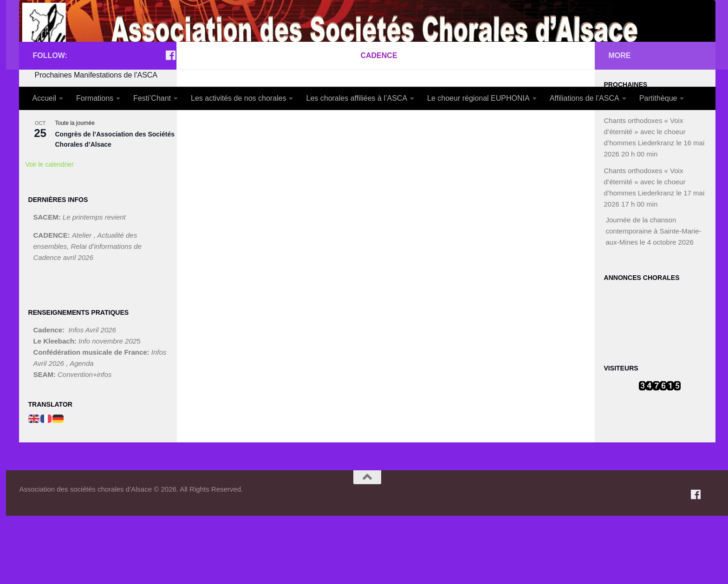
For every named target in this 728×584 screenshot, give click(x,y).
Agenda (82, 432)
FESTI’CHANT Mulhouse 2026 (101, 175)
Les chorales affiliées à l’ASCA (357, 98)
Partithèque (658, 98)
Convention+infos (84, 443)
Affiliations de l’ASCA (585, 98)
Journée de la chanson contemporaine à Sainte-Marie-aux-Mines (654, 299)
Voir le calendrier (50, 233)
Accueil (45, 98)
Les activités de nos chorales (238, 98)
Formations (95, 98)
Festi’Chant (152, 98)
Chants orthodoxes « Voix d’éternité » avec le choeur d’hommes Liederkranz (645, 200)
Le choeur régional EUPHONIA (478, 98)
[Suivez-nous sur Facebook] (171, 123)
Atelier (83, 303)
